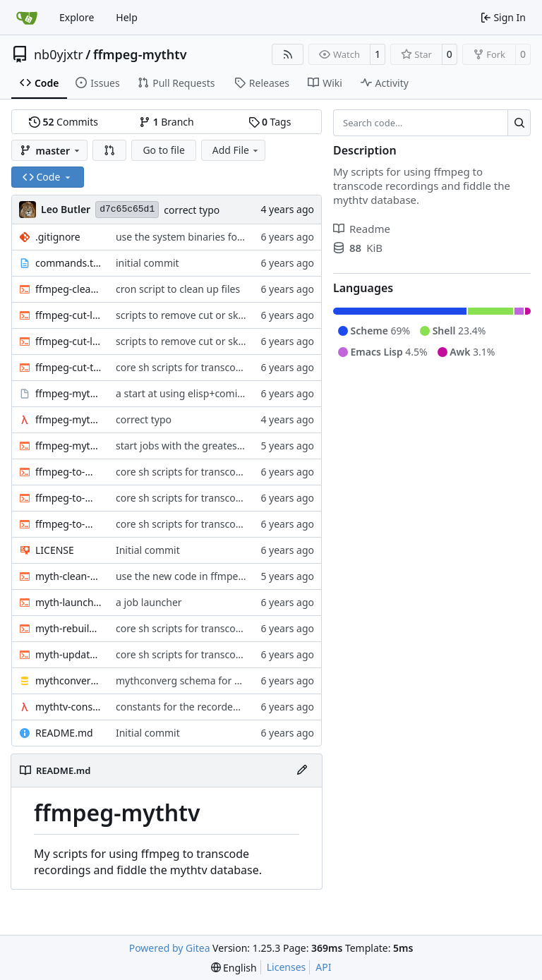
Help (127, 17)
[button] (109, 150)
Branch (167, 122)
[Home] (27, 18)
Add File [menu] (236, 150)
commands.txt (68, 263)
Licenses (287, 967)
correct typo (192, 210)
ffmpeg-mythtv (140, 54)
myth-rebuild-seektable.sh (68, 628)
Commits (64, 122)
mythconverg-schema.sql (68, 680)
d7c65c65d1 (127, 209)
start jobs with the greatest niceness (199, 446)
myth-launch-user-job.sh (68, 602)
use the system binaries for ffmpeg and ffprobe (225, 237)
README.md (64, 733)
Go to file (163, 150)
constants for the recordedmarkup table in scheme (233, 707)
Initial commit (148, 550)
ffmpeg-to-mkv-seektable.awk (68, 498)
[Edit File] (302, 770)
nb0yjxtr (59, 54)
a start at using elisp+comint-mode (197, 393)
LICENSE (55, 550)
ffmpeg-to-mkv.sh (68, 524)
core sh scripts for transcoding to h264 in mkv (222, 367)
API (323, 967)
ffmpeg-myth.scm (68, 419)
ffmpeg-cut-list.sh (68, 341)
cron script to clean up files (178, 289)
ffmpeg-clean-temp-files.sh (68, 289)
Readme (362, 229)
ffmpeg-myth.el (68, 393)
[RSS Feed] (288, 54)
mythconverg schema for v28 (183, 680)
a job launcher (149, 602)
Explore (77, 17)
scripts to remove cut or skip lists (192, 315)
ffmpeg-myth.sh (68, 446)
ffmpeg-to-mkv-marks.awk (68, 472)
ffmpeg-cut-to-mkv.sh (68, 367)
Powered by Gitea (170, 948)
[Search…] (519, 123)
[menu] (234, 968)
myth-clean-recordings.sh (68, 576)
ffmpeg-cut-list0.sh (68, 315)
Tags (270, 122)
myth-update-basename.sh (68, 654)
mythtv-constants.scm (68, 707)
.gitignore (58, 237)
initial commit (147, 263)
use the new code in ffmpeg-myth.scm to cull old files (239, 576)
